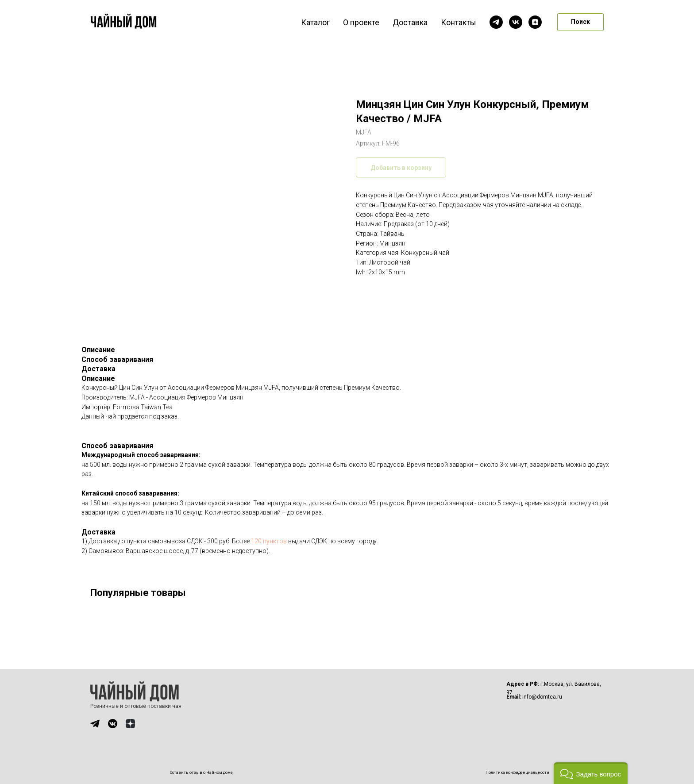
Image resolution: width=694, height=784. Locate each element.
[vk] (516, 22)
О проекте (361, 22)
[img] (95, 724)
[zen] (535, 22)
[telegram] (496, 22)
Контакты (459, 22)
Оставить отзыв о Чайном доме (201, 772)
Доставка (410, 22)
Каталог (315, 22)
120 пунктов (269, 541)
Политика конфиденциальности (517, 772)
